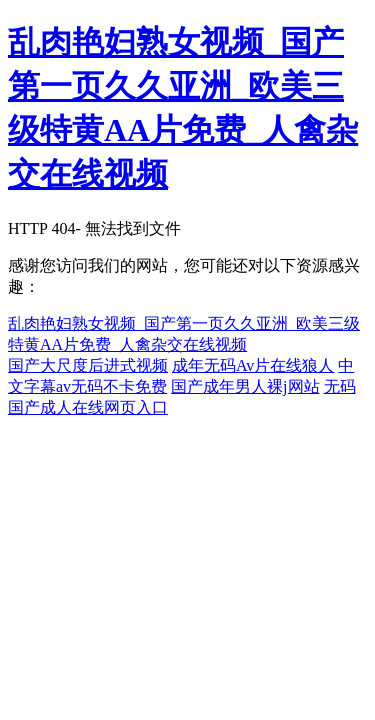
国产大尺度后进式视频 (88, 365)
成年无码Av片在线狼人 (253, 365)
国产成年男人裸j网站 (245, 386)
